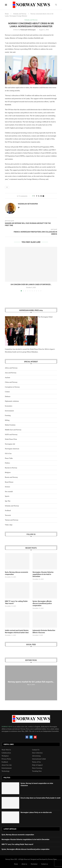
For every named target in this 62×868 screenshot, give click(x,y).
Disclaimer (34, 864)
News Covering (37, 768)
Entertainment (7, 768)
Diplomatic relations (12, 401)
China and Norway (11, 382)
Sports (7, 496)
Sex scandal (9, 491)
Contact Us (36, 750)
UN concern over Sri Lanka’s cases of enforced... (31, 285)
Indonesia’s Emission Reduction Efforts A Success (44, 631)
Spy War (8, 501)
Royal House (9, 482)
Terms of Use (36, 762)
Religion (8, 472)
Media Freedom (10, 425)
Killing (7, 420)
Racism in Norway (11, 468)
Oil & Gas (8, 453)
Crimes (7, 392)
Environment (9, 411)
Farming (8, 415)
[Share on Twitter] (39, 196)
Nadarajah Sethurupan (28, 30)
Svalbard (8, 510)
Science (8, 487)
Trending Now (37, 771)
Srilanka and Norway (20, 14)
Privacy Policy (6, 759)
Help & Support (37, 765)
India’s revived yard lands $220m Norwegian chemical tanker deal (17, 631)
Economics (9, 406)
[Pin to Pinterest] (41, 196)
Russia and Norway (11, 477)
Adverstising (36, 756)
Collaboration (6, 753)
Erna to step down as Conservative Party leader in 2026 (40, 798)
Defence (8, 396)
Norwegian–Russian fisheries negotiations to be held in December (43, 574)
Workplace (5, 756)
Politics (7, 463)
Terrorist (8, 515)
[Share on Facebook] (37, 196)
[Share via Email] (43, 196)
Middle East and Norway (13, 430)
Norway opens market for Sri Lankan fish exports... (31, 682)
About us (24, 864)
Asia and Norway (11, 373)
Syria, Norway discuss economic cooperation (17, 573)
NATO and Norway (11, 434)
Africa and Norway (11, 368)
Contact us (44, 864)
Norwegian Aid (10, 444)
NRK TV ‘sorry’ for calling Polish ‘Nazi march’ (16, 602)
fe (7, 187)
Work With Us (6, 750)
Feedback (5, 762)
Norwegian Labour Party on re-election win (36, 812)
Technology (6, 771)
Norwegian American (12, 449)
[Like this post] (34, 196)
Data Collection (37, 753)
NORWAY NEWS (7, 727)
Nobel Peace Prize (11, 439)
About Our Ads (7, 765)
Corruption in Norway (12, 387)
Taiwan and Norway (12, 520)
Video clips (9, 525)
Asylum (8, 377)
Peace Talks (9, 458)
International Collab (39, 759)
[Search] (56, 5)
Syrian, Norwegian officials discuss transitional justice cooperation (42, 603)
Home (7, 14)
